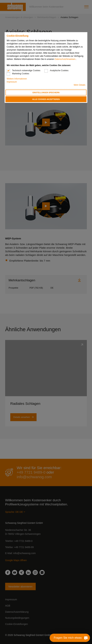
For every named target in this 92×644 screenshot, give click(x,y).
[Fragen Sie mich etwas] (80, 638)
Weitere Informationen (17, 79)
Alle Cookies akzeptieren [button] (46, 99)
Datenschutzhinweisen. (65, 59)
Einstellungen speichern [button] (46, 93)
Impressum (12, 82)
